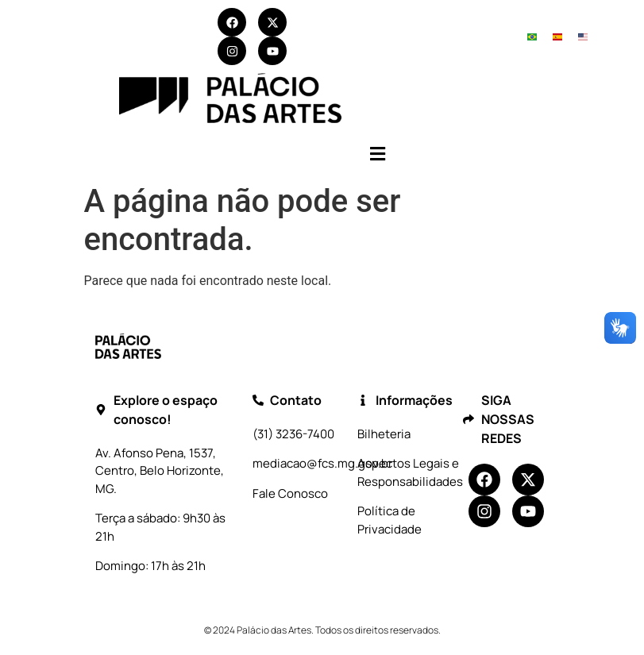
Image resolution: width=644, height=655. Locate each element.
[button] (378, 154)
